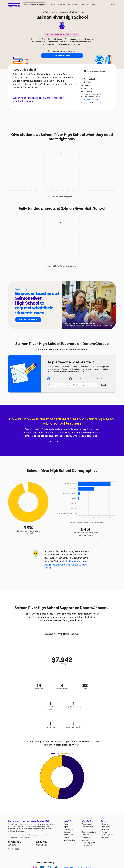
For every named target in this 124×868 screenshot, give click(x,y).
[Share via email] (78, 379)
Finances (67, 832)
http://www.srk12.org (92, 102)
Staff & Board (68, 835)
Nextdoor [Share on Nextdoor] (97, 379)
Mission (66, 824)
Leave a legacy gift (88, 843)
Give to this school (62, 56)
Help (94, 4)
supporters (20, 843)
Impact (39, 117)
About (27, 117)
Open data (104, 832)
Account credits (87, 827)
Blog (108, 829)
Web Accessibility (70, 840)
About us (85, 4)
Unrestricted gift (88, 846)
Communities (105, 827)
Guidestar (27, 837)
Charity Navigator (14, 837)
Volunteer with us (88, 840)
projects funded (48, 843)
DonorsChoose (14, 5)
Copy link (104, 385)
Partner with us (73, 4)
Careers (66, 837)
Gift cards (85, 829)
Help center (104, 824)
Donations (95, 117)
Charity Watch (45, 835)
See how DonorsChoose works (62, 442)
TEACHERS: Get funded (57, 4)
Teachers (66, 117)
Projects (52, 117)
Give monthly (86, 837)
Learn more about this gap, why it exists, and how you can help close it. (66, 564)
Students (80, 117)
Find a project (87, 824)
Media (103, 829)
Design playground (107, 835)
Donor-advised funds (89, 832)
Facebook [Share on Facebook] (54, 379)
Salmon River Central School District (68, 12)
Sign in (114, 5)
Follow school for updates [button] (95, 71)
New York (44, 12)
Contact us (104, 837)
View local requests (92, 99)
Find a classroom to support (34, 5)
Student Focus (68, 829)
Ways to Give (88, 821)
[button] (78, 385)
